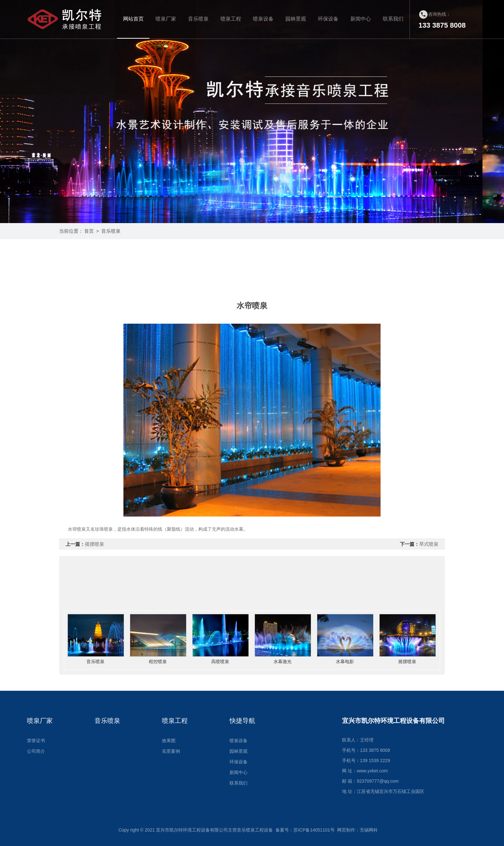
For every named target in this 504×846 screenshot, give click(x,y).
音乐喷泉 (198, 19)
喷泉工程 (231, 19)
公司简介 (36, 751)
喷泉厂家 (166, 19)
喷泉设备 (263, 19)
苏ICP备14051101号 (314, 830)
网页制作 (346, 830)
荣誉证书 (36, 741)
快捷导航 (242, 721)
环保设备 (328, 19)
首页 (89, 231)
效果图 (169, 741)
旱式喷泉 (429, 544)
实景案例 (171, 751)
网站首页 (133, 19)
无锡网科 (369, 830)
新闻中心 (361, 19)
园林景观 (296, 19)
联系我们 (393, 19)
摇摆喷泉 (94, 544)
